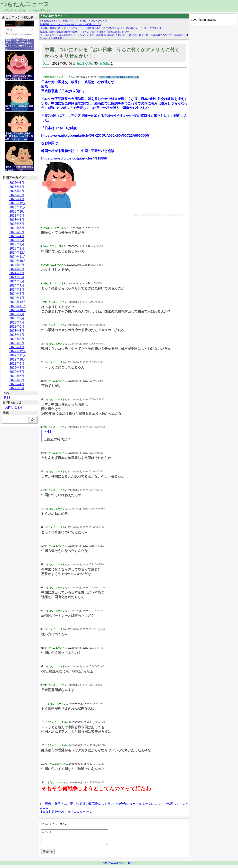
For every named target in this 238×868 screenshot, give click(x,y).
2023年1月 (17, 347)
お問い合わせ (14, 407)
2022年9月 (17, 364)
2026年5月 (17, 183)
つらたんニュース (25, 4)
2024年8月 (17, 269)
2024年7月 (17, 273)
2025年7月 (17, 224)
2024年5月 (17, 281)
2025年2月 (17, 244)
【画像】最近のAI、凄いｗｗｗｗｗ (64, 812)
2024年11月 (18, 257)
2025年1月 (17, 248)
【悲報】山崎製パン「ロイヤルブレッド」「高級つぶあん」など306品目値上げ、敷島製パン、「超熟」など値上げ (101, 28)
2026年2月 (17, 195)
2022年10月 (18, 359)
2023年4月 (17, 335)
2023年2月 (17, 343)
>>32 (48, 432)
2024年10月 (18, 261)
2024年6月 (17, 277)
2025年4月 (17, 236)
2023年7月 (17, 322)
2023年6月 (17, 327)
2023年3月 (17, 339)
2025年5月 (17, 232)
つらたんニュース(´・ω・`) (119, 866)
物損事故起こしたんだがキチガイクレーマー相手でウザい (71, 24)
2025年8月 (17, 220)
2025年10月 (18, 211)
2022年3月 (17, 388)
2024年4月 (17, 285)
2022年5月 (17, 380)
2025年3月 (17, 240)
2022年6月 (17, 376)
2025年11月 (18, 207)
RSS (7, 398)
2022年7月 (17, 372)
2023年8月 (17, 318)
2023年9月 (17, 314)
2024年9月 (17, 265)
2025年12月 (18, 203)
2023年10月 (18, 310)
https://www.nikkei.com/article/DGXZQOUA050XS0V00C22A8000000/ (95, 136)
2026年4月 (17, 187)
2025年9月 (17, 216)
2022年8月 (17, 368)
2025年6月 (17, 228)
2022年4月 (17, 384)
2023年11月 (18, 306)
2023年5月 (17, 331)
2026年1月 (17, 199)
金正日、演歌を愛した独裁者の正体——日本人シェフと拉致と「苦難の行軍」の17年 (85, 32)
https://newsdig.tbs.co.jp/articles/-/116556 (74, 158)
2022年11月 (18, 355)
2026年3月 (17, 191)
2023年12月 (18, 302)
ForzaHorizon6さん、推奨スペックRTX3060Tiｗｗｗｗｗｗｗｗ (74, 21)
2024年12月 (18, 253)
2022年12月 (18, 351)
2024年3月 (17, 290)
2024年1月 (17, 298)
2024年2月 (17, 294)
